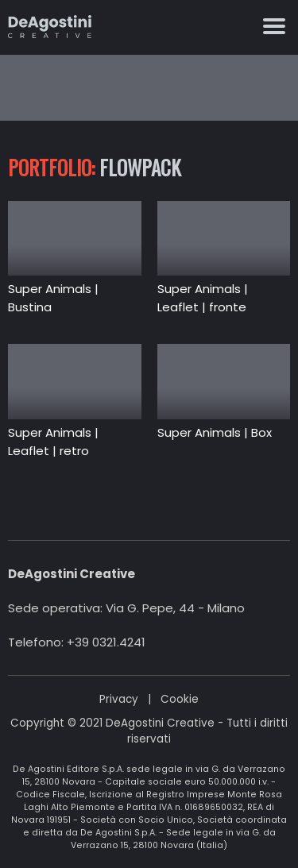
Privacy (119, 699)
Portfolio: (51, 167)
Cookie (180, 699)
